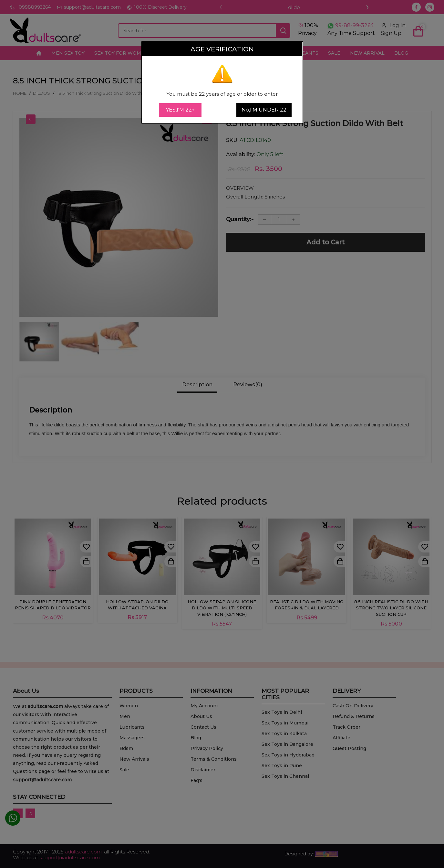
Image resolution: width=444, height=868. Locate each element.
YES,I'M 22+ (180, 110)
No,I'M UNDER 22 (264, 110)
